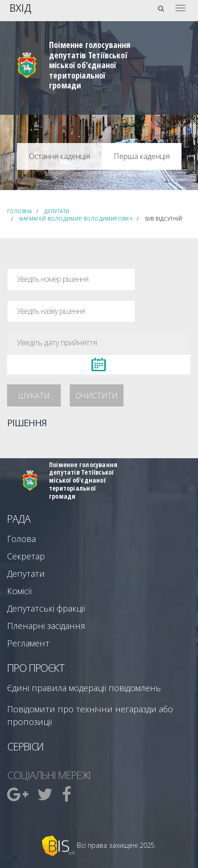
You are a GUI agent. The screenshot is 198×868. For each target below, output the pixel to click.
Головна (20, 211)
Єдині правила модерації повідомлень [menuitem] (84, 688)
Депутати (57, 211)
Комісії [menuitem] (19, 591)
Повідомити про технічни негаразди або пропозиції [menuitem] (90, 715)
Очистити (97, 396)
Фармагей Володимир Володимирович (76, 219)
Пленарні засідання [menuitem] (46, 626)
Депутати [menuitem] (26, 573)
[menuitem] (19, 794)
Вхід (20, 7)
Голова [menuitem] (21, 539)
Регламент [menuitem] (28, 643)
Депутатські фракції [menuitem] (46, 608)
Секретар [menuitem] (26, 556)
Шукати (34, 396)
